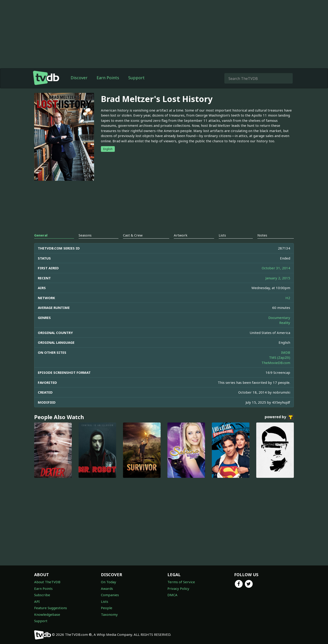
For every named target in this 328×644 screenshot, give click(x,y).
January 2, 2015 (278, 278)
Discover (79, 78)
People (107, 608)
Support (136, 78)
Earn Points (108, 78)
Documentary (279, 318)
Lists (105, 601)
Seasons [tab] (85, 235)
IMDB (286, 352)
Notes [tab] (262, 235)
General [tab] (41, 235)
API (37, 601)
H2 (288, 298)
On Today (109, 582)
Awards (107, 588)
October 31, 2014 (276, 268)
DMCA (172, 595)
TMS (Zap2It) (280, 357)
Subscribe (42, 595)
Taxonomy (109, 614)
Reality (285, 323)
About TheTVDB (47, 582)
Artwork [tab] (181, 235)
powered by (279, 417)
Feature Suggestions (51, 608)
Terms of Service (181, 582)
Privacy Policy (178, 588)
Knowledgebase (47, 614)
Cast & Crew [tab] (133, 235)
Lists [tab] (222, 235)
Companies (110, 595)
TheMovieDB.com (276, 363)
